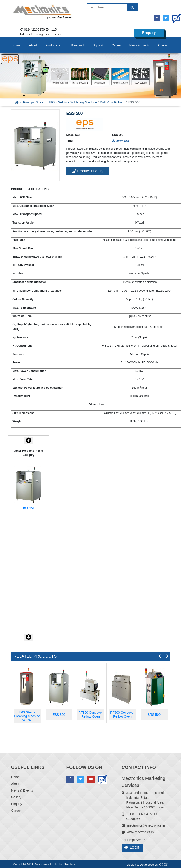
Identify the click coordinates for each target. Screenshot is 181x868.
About (33, 45)
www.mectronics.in (141, 832)
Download (78, 45)
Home (16, 45)
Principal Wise (33, 102)
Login (133, 848)
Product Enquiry (88, 171)
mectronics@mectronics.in (44, 34)
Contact (163, 45)
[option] (29, 489)
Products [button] (53, 45)
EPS (52, 102)
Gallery (16, 797)
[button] (29, 637)
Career (116, 45)
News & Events (140, 45)
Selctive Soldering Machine (78, 102)
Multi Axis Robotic (112, 102)
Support (98, 45)
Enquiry (149, 33)
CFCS (164, 865)
